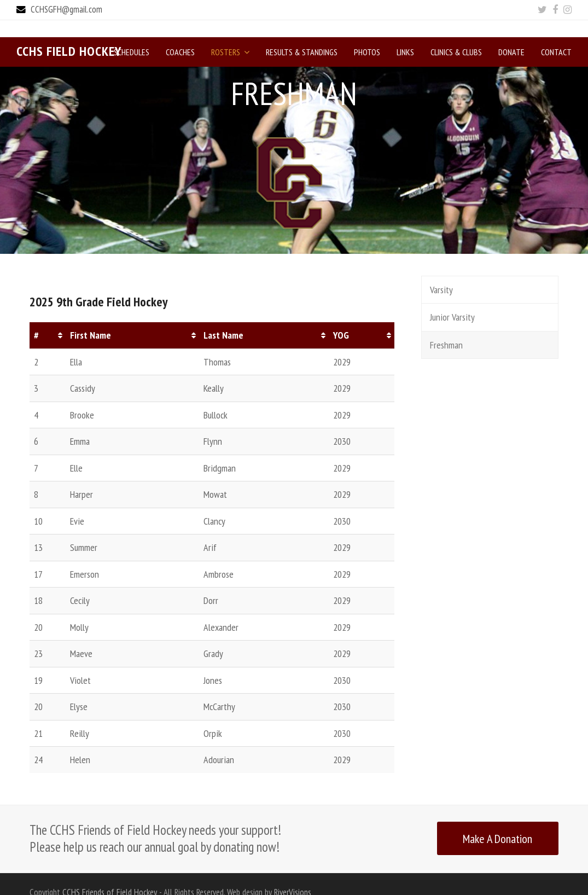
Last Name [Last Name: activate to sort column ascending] (223, 318)
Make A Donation (497, 821)
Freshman (446, 328)
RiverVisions (293, 875)
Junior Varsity (452, 300)
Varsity (441, 273)
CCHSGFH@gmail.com (66, 9)
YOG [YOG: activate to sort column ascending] (341, 318)
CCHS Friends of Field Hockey (110, 875)
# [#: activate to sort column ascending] (36, 318)
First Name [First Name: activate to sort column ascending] (91, 318)
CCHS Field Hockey (69, 34)
